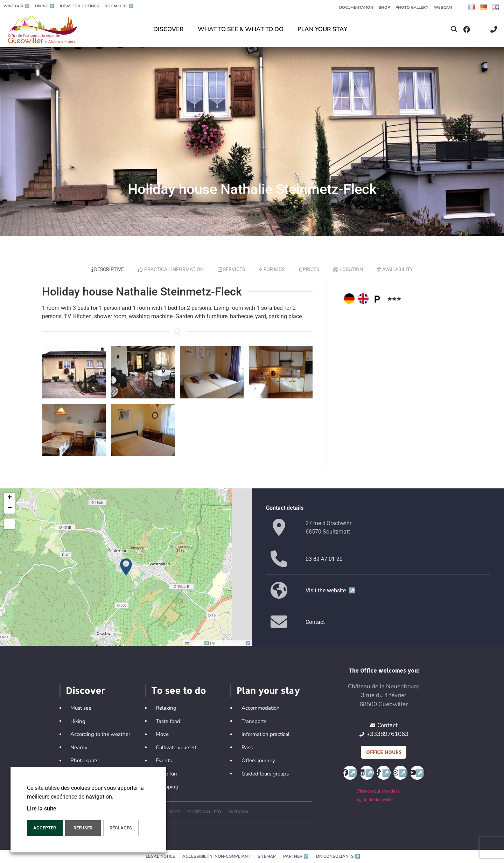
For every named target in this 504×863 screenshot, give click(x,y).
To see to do (178, 690)
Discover (85, 690)
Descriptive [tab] (108, 269)
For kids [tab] (272, 269)
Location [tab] (348, 269)
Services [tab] (232, 269)
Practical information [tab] (171, 269)
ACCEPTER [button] (45, 828)
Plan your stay (268, 690)
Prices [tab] (309, 269)
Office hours (384, 752)
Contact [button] (315, 622)
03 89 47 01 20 (324, 559)
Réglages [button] (121, 828)
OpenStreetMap (233, 643)
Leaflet (198, 643)
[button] (454, 30)
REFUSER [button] (83, 828)
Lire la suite (42, 809)
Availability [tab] (395, 269)
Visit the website (331, 590)
